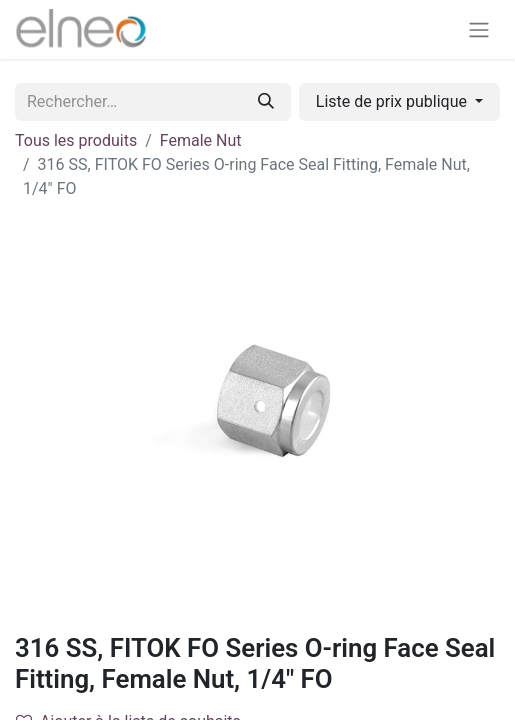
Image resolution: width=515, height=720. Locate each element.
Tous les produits (76, 140)
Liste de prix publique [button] (393, 101)
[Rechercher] (266, 102)
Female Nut (201, 140)
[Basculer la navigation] (479, 29)
